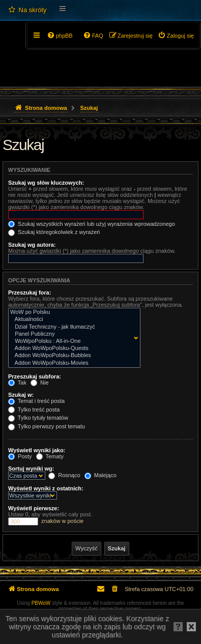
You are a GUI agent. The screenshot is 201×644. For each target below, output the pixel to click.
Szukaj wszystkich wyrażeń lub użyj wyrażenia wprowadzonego (92, 224)
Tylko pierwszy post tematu (47, 426)
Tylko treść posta (34, 409)
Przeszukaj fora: (30, 292)
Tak (17, 383)
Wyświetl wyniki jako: (37, 450)
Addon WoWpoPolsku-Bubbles (72, 356)
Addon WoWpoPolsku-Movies (72, 363)
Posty (20, 456)
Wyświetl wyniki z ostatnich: (46, 488)
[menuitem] (27, 10)
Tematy (50, 456)
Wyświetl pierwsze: (34, 508)
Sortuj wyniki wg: (31, 469)
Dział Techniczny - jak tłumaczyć (72, 327)
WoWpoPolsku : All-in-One (72, 341)
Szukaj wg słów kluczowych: (46, 183)
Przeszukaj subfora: (35, 376)
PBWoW (41, 603)
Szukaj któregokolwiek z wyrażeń (54, 232)
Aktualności (72, 319)
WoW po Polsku (72, 312)
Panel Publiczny (72, 334)
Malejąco (101, 475)
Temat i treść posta (36, 401)
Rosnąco (64, 475)
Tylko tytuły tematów (38, 418)
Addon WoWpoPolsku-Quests (72, 348)
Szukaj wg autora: (32, 245)
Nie (40, 383)
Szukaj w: (21, 395)
